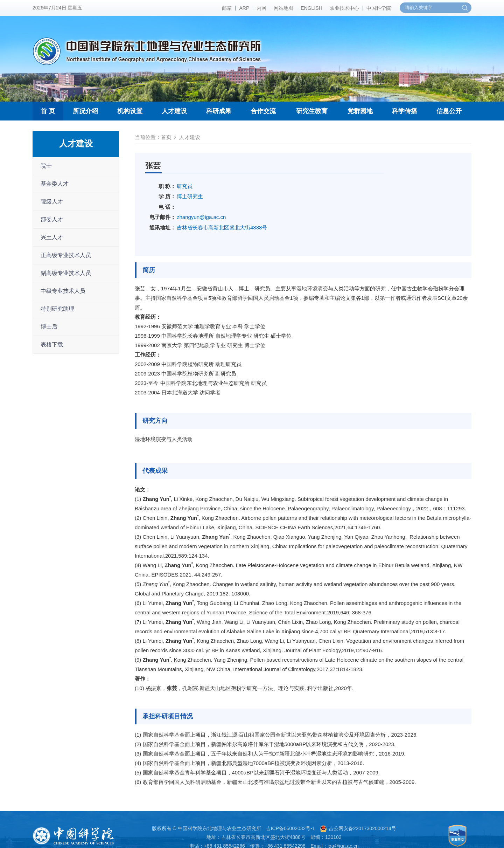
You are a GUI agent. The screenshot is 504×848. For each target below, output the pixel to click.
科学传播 (405, 111)
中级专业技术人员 (63, 291)
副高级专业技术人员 (66, 273)
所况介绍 (85, 111)
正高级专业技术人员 (66, 255)
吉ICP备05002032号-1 (290, 828)
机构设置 (130, 111)
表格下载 (52, 344)
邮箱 (227, 8)
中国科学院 (379, 8)
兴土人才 (52, 237)
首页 (166, 137)
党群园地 (360, 111)
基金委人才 (55, 184)
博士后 (49, 327)
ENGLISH (311, 8)
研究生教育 (312, 111)
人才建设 (174, 111)
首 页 (48, 111)
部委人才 (52, 219)
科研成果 (219, 111)
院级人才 (52, 202)
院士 (46, 166)
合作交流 (263, 111)
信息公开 (449, 111)
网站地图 (283, 8)
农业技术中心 (344, 8)
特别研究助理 (57, 309)
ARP (244, 8)
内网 (261, 8)
